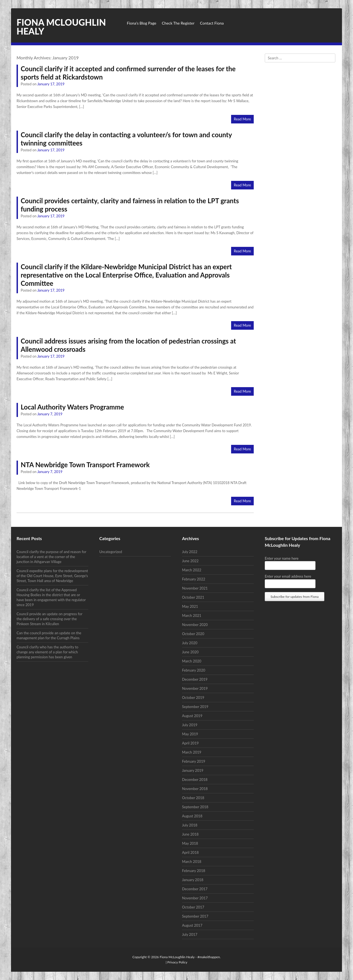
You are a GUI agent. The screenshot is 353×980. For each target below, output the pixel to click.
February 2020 (194, 670)
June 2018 (190, 834)
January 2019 (193, 770)
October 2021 (193, 597)
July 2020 (190, 643)
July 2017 (190, 934)
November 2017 (195, 898)
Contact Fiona (212, 23)
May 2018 (190, 843)
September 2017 (195, 916)
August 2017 (192, 925)
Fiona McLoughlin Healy (61, 27)
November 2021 (195, 588)
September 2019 (195, 707)
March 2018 (192, 862)
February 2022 (194, 579)
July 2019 (190, 725)
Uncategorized (111, 552)
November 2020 (195, 625)
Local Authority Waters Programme (72, 407)
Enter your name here (282, 558)
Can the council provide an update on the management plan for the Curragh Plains (49, 635)
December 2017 (195, 889)
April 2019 (190, 743)
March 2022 (192, 570)
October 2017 (193, 907)
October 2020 (193, 634)
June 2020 (190, 652)
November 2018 (195, 789)
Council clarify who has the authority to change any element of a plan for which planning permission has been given (47, 652)
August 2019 (192, 716)
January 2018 (193, 880)
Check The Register (178, 23)
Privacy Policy (177, 962)
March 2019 (192, 752)
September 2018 (195, 807)
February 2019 (194, 761)
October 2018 (193, 798)
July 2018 (190, 825)
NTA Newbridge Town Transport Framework (85, 465)
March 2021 (192, 616)
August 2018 (192, 816)
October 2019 (193, 698)
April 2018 (190, 852)
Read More (242, 119)
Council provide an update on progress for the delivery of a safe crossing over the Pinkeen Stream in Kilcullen (49, 619)
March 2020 (192, 661)
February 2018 (194, 871)
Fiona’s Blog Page (142, 23)
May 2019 (190, 734)
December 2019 (195, 679)
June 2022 (190, 561)
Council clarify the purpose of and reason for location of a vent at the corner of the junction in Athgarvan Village (51, 557)
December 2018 (195, 780)
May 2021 (190, 606)
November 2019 (195, 688)
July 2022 (190, 552)
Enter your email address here (288, 576)
